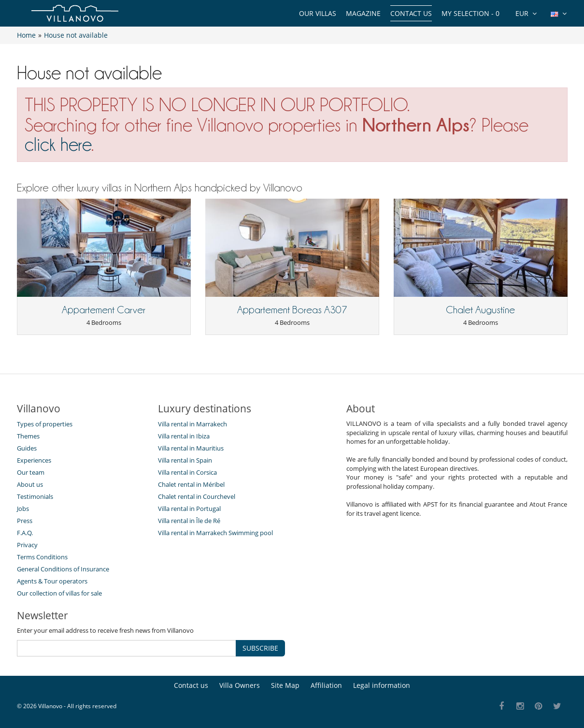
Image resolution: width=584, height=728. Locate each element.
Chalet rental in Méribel (191, 484)
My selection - (470, 13)
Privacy (27, 545)
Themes (28, 436)
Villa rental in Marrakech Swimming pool (215, 533)
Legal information (382, 685)
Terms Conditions (42, 557)
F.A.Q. (25, 533)
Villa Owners (240, 685)
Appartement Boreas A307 (292, 310)
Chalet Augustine (480, 310)
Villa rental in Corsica (187, 472)
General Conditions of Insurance (63, 569)
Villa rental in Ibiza (184, 436)
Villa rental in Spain (185, 460)
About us (30, 484)
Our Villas (318, 13)
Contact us (411, 13)
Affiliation (326, 685)
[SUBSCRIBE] (127, 648)
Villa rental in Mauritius (191, 448)
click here (58, 144)
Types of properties (45, 424)
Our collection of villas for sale (59, 593)
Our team (31, 472)
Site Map (285, 685)
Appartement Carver (104, 310)
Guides (27, 448)
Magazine (363, 13)
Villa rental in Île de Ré (189, 521)
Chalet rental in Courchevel (197, 496)
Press (25, 521)
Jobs (23, 509)
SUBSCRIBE (260, 648)
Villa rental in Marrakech (192, 424)
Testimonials (35, 496)
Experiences (34, 460)
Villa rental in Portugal (189, 509)
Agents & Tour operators (52, 581)
